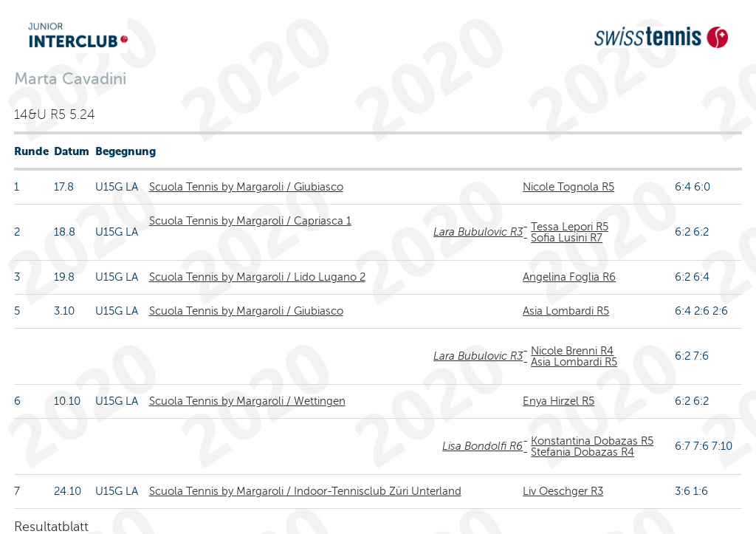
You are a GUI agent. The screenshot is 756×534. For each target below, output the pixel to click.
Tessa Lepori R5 (570, 227)
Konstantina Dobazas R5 (592, 441)
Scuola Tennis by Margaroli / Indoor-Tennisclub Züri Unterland (305, 491)
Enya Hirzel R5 (559, 401)
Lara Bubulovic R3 (478, 232)
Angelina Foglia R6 (569, 277)
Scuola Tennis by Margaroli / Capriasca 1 (250, 221)
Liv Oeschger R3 (563, 491)
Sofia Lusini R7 (567, 238)
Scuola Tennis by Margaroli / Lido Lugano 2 (257, 277)
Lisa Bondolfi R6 (482, 446)
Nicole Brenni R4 (572, 351)
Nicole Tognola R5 (568, 187)
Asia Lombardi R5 (566, 311)
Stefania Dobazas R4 (583, 452)
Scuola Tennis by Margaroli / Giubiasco (246, 187)
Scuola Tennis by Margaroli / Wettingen (247, 401)
